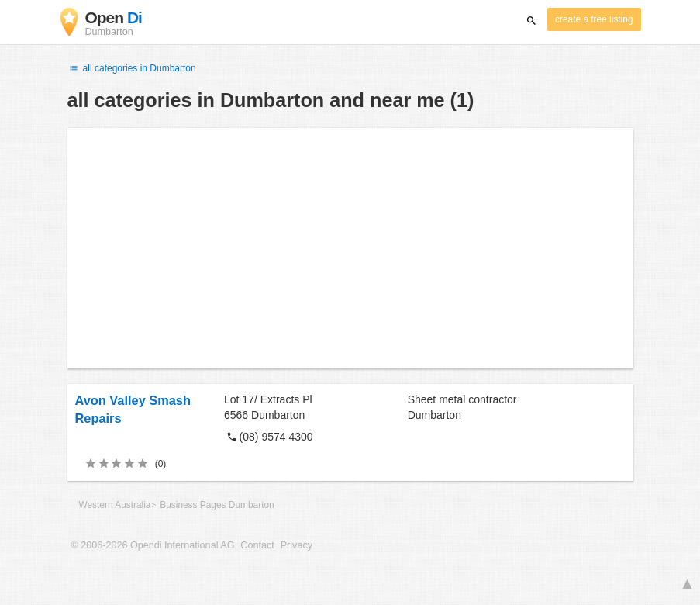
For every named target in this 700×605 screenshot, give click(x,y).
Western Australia (115, 505)
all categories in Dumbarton (132, 68)
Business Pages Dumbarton (217, 505)
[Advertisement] (350, 248)
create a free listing (594, 19)
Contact (257, 545)
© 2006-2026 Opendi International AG (153, 545)
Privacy (297, 545)
